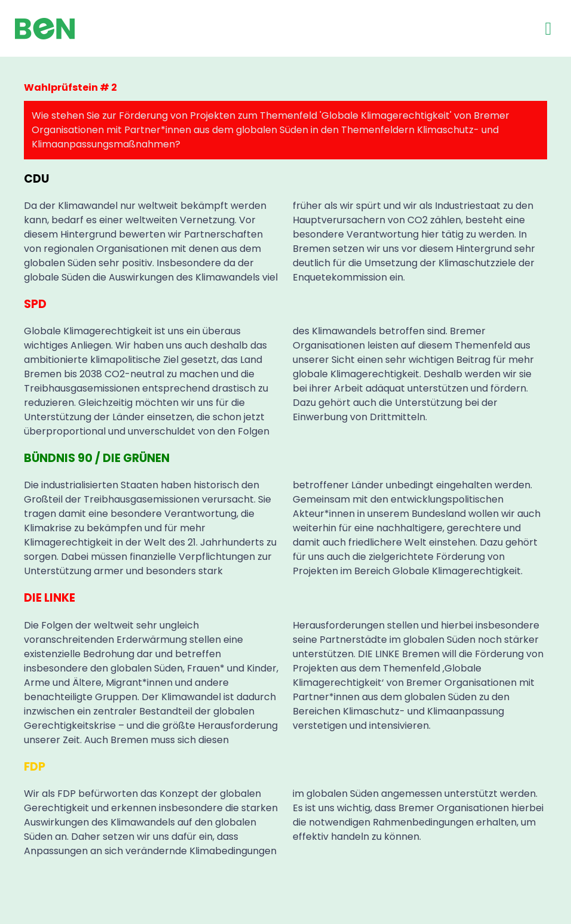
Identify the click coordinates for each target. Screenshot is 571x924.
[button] (548, 28)
